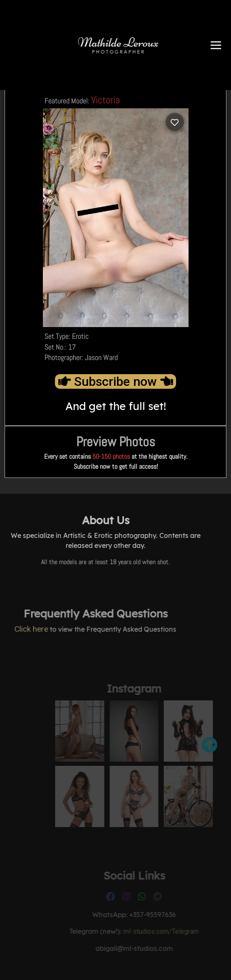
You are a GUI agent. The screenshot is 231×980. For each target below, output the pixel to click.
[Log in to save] (175, 122)
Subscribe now (115, 381)
